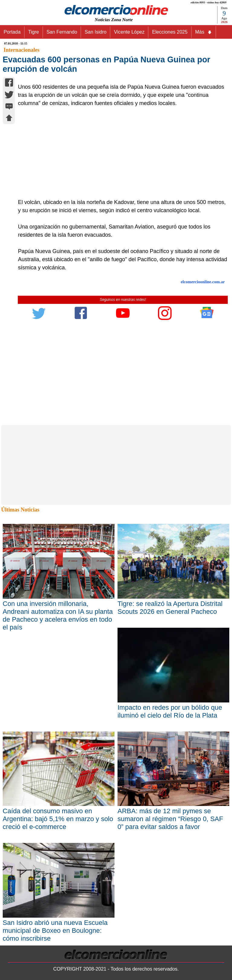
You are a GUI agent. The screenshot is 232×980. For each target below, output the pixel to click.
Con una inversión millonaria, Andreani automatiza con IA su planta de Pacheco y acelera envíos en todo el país (58, 615)
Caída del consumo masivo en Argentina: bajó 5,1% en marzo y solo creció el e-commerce (58, 819)
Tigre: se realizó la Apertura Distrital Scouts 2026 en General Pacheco (170, 608)
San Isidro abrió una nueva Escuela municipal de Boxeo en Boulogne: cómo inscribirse (55, 931)
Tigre (34, 32)
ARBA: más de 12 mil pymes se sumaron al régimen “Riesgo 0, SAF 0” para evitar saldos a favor (170, 819)
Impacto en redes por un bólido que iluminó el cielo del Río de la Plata (170, 711)
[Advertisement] (120, 153)
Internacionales (22, 50)
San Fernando (62, 32)
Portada (12, 32)
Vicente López (129, 32)
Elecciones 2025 (170, 32)
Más (204, 32)
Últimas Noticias (20, 510)
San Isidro (95, 32)
